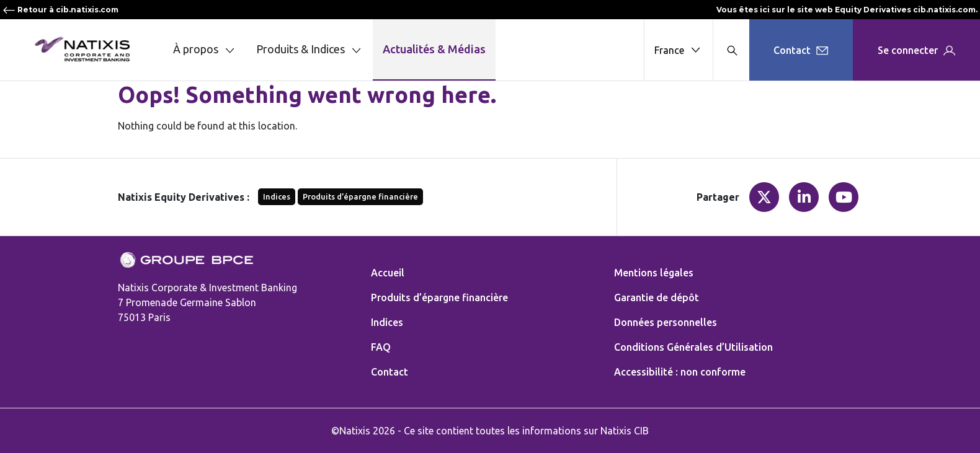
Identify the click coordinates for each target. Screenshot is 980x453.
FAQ (381, 347)
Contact (390, 372)
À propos (205, 50)
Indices (277, 196)
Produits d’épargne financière (360, 196)
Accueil (388, 273)
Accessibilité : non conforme (680, 372)
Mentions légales (654, 273)
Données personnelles (666, 322)
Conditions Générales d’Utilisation (693, 347)
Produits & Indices (310, 50)
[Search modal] (731, 50)
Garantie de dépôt (657, 297)
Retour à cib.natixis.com (60, 10)
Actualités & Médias (434, 49)
